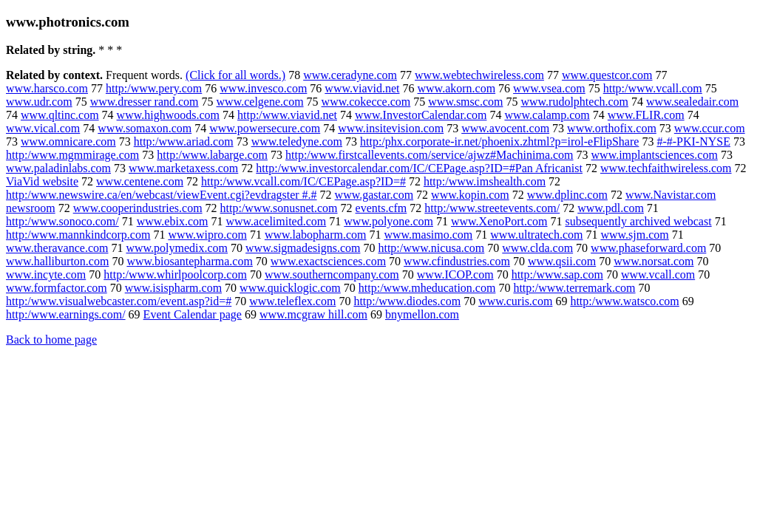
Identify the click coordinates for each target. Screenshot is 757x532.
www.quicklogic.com (290, 288)
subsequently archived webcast (638, 221)
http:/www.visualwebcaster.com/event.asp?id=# (119, 301)
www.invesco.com (263, 88)
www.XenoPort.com (499, 221)
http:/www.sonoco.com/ (62, 221)
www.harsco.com (47, 88)
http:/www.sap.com (557, 274)
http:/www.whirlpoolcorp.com (175, 274)
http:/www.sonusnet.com (279, 208)
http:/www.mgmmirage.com (72, 155)
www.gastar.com (374, 195)
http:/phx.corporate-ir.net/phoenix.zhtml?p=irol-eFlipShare (499, 141)
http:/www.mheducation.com (427, 288)
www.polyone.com (388, 221)
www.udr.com (39, 102)
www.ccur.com (710, 128)
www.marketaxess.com (183, 168)
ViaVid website (42, 181)
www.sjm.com (634, 235)
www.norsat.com (654, 261)
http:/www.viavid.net (287, 115)
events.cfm (381, 208)
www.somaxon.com (145, 128)
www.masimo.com (428, 235)
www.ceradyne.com (350, 75)
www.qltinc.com (60, 115)
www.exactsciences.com (328, 261)
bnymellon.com (422, 314)
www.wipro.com (207, 235)
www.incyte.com (46, 274)
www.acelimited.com (276, 221)
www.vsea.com (549, 88)
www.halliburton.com (57, 261)
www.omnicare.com (68, 141)
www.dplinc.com (567, 195)
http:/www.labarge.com (212, 155)
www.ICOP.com (455, 274)
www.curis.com (515, 301)
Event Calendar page (193, 314)
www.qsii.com (562, 261)
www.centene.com (140, 181)
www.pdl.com (611, 208)
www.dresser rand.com (145, 102)
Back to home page (51, 340)
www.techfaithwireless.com (666, 168)
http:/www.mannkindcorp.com (78, 235)
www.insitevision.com (391, 128)
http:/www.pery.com (154, 88)
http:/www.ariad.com (184, 141)
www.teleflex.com (292, 301)
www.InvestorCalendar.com (421, 115)
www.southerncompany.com (332, 274)
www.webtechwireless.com (479, 75)
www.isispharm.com (173, 288)
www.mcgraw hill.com (313, 314)
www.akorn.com (457, 88)
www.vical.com (43, 128)
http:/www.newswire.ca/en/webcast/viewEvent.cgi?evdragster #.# (162, 195)
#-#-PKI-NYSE (693, 141)
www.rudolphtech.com (574, 102)
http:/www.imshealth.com (485, 181)
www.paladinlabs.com (58, 168)
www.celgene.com (260, 102)
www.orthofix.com (612, 128)
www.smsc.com (465, 102)
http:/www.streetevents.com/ (492, 208)
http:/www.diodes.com (407, 301)
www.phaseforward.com (648, 248)
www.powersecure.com (265, 128)
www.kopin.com (470, 195)
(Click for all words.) (235, 75)
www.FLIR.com (646, 115)
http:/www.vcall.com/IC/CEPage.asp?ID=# (303, 181)
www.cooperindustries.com (138, 208)
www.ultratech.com (536, 235)
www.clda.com (537, 248)
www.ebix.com (173, 221)
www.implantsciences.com (655, 155)
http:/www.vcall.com (653, 88)
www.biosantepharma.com (189, 261)
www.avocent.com (505, 128)
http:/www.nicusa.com (431, 248)
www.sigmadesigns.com (303, 248)
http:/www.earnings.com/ (66, 314)
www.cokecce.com (366, 102)
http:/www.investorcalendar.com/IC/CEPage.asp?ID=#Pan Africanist (419, 168)
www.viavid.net (362, 88)
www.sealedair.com (692, 102)
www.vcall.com (658, 274)
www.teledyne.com (297, 141)
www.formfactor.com (57, 288)
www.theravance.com (57, 248)
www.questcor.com (607, 75)
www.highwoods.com (168, 115)
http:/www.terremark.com (574, 288)
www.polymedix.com (177, 248)
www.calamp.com (547, 115)
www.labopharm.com (316, 235)
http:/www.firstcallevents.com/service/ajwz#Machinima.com (430, 155)
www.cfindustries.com (457, 261)
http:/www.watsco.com (624, 301)
